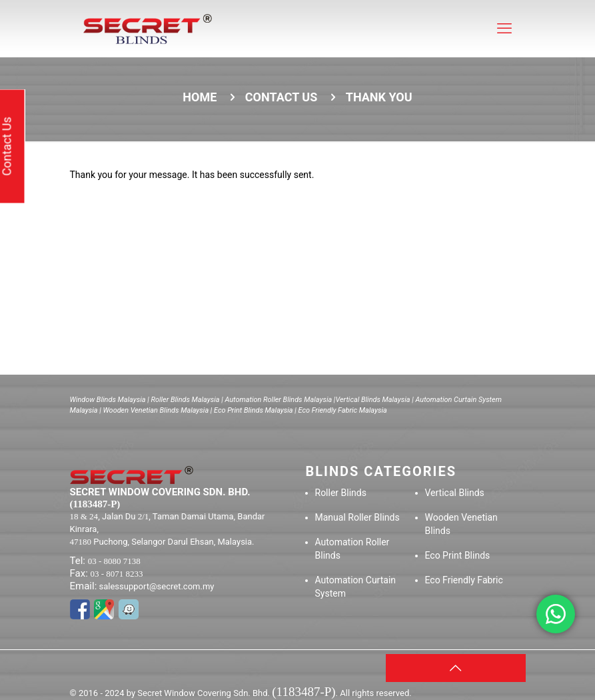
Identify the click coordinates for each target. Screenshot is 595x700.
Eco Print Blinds (458, 555)
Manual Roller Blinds (357, 517)
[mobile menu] (504, 29)
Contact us (281, 97)
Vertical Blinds (455, 493)
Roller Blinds (341, 493)
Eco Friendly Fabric (464, 580)
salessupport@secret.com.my (157, 586)
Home (200, 97)
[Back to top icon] (456, 668)
